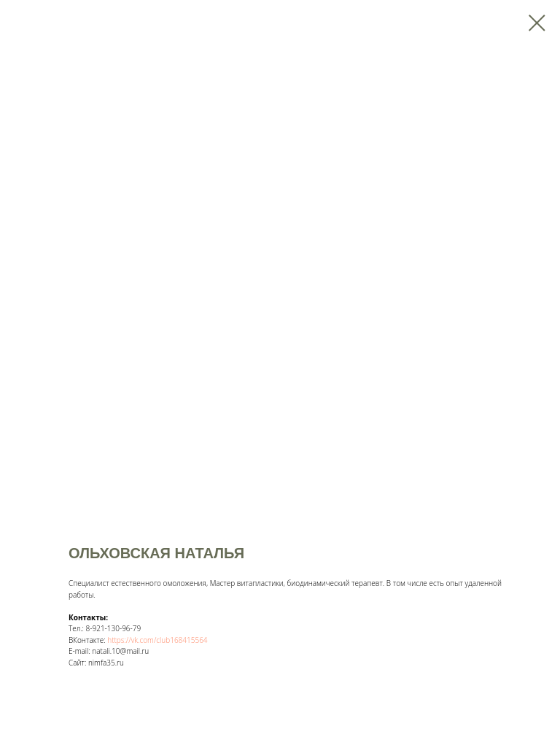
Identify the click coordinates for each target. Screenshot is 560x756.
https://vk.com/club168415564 (157, 640)
